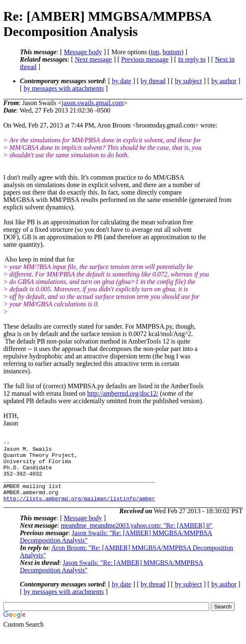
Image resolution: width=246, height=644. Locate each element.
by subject (188, 81)
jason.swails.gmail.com (93, 103)
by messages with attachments (64, 88)
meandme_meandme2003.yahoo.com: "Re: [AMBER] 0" (137, 538)
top (155, 52)
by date (122, 81)
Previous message (145, 59)
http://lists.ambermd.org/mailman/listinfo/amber (79, 511)
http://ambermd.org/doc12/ (123, 393)
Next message (93, 59)
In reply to (192, 59)
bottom (172, 52)
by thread (153, 81)
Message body (83, 52)
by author (224, 81)
